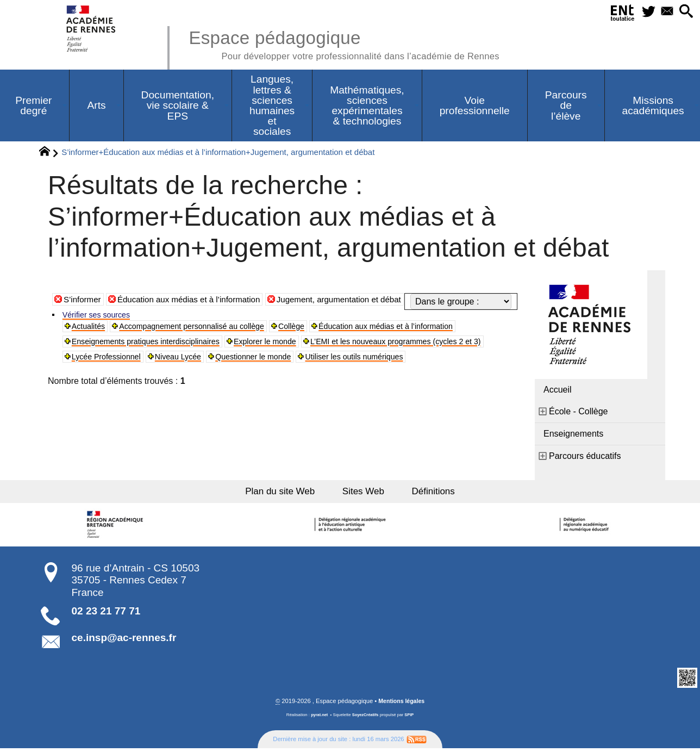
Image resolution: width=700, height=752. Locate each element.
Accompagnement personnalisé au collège (207, 341)
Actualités (91, 341)
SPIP (410, 719)
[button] (685, 13)
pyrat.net (318, 719)
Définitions (437, 493)
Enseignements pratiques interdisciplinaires (156, 357)
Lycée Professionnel (318, 373)
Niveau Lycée (398, 373)
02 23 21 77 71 (106, 615)
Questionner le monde (115, 390)
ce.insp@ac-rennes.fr (124, 641)
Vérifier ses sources (101, 328)
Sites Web (365, 493)
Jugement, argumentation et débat (354, 317)
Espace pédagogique (354, 43)
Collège (317, 341)
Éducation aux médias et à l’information (195, 317)
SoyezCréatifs (366, 719)
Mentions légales (402, 705)
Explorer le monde (289, 357)
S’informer (83, 317)
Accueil (558, 390)
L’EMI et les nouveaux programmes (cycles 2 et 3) (169, 373)
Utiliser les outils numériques (228, 390)
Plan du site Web (279, 493)
